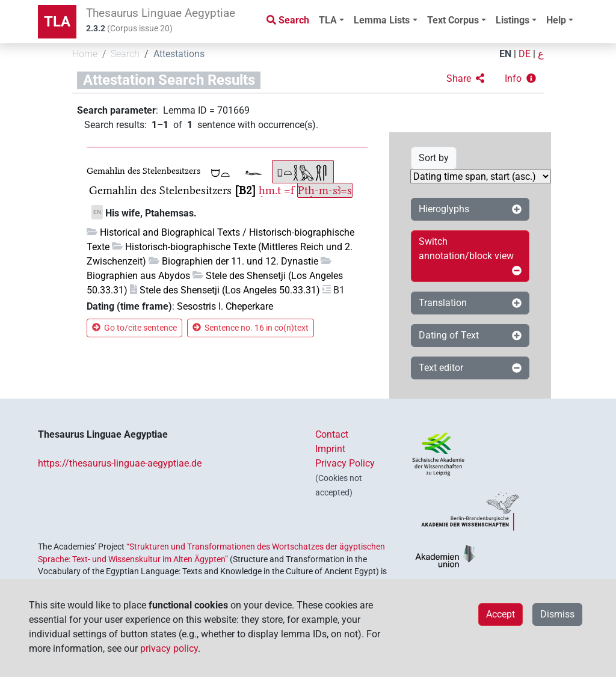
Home (85, 54)
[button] (465, 79)
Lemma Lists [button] (382, 20)
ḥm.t (270, 190)
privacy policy (169, 648)
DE (525, 54)
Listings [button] (513, 20)
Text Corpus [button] (453, 20)
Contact (332, 434)
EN (505, 54)
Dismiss (557, 614)
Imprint (330, 449)
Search (125, 54)
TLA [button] (328, 20)
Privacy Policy (345, 463)
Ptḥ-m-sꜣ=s (325, 190)
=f (289, 190)
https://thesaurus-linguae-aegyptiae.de (120, 463)
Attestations (179, 54)
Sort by (434, 158)
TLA (57, 22)
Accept (500, 614)
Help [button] (556, 20)
